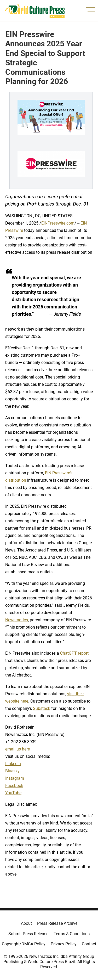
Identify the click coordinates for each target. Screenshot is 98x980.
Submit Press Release (28, 934)
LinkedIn (13, 764)
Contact (89, 944)
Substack (42, 708)
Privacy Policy (64, 944)
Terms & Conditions (72, 934)
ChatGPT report (74, 653)
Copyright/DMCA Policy (24, 944)
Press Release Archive (57, 923)
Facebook (14, 786)
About (26, 923)
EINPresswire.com (58, 223)
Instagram (15, 778)
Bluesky (12, 771)
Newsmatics (17, 620)
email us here (18, 749)
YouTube (13, 793)
